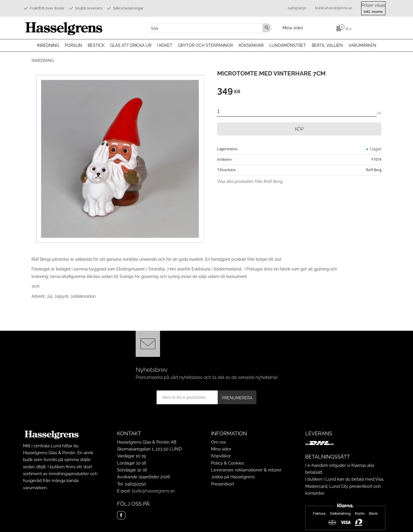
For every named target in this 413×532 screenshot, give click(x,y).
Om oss (219, 442)
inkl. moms (373, 12)
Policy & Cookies (227, 463)
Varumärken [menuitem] (362, 45)
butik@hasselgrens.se (334, 8)
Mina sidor (221, 449)
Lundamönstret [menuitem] (288, 45)
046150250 (297, 8)
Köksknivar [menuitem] (251, 45)
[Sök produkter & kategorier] (204, 28)
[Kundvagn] (360, 28)
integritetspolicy (243, 408)
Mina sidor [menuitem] (293, 28)
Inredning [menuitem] (48, 45)
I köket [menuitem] (165, 45)
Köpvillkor (221, 456)
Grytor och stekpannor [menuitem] (205, 45)
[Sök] (267, 28)
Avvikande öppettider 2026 (144, 477)
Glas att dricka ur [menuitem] (131, 45)
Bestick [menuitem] (96, 45)
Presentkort (223, 484)
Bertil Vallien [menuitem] (327, 45)
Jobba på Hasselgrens (233, 477)
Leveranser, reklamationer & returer (246, 470)
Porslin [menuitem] (73, 45)
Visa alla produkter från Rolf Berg (250, 181)
